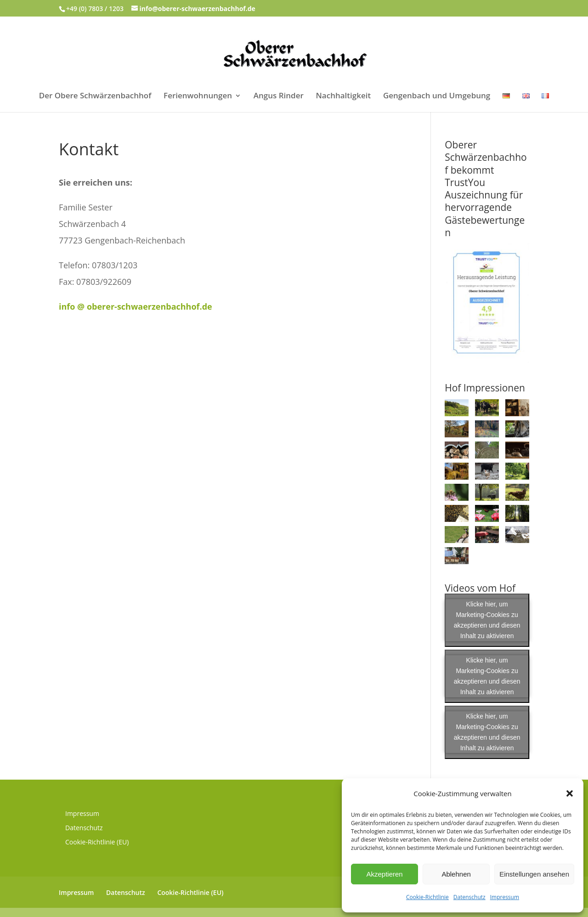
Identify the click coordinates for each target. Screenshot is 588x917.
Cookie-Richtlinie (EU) (97, 842)
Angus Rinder (279, 96)
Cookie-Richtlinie (427, 897)
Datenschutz (469, 897)
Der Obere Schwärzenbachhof (95, 96)
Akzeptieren (384, 874)
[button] (570, 793)
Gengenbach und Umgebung (437, 96)
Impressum (505, 897)
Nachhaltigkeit (344, 96)
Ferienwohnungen (198, 96)
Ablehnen (456, 874)
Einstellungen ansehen (534, 874)
